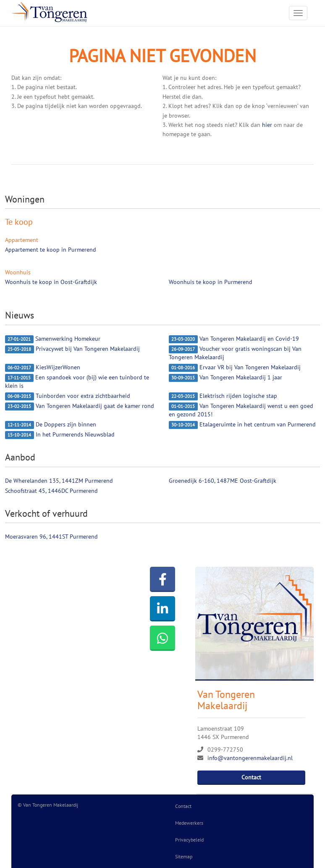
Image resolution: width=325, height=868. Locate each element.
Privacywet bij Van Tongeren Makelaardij (72, 349)
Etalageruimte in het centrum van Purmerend (242, 425)
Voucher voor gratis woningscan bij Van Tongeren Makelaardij (235, 353)
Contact (251, 777)
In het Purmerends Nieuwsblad (60, 435)
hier (267, 125)
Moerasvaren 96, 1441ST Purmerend (51, 537)
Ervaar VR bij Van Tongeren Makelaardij (235, 368)
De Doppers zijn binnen (51, 425)
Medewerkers (189, 823)
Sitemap (184, 856)
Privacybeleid (189, 840)
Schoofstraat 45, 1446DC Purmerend (51, 491)
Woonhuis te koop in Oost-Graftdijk (51, 282)
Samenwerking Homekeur (53, 339)
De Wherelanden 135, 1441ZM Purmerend (59, 481)
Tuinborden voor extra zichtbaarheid (68, 396)
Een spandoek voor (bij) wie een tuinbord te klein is (77, 381)
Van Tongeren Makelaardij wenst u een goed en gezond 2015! (241, 410)
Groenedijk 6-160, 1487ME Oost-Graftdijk (223, 481)
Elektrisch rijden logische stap (223, 396)
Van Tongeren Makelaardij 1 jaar (225, 378)
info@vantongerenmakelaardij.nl (250, 758)
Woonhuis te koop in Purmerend (211, 282)
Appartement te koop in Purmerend (51, 250)
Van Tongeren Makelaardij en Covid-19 (234, 339)
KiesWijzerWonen (43, 368)
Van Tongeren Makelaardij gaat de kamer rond (80, 406)
